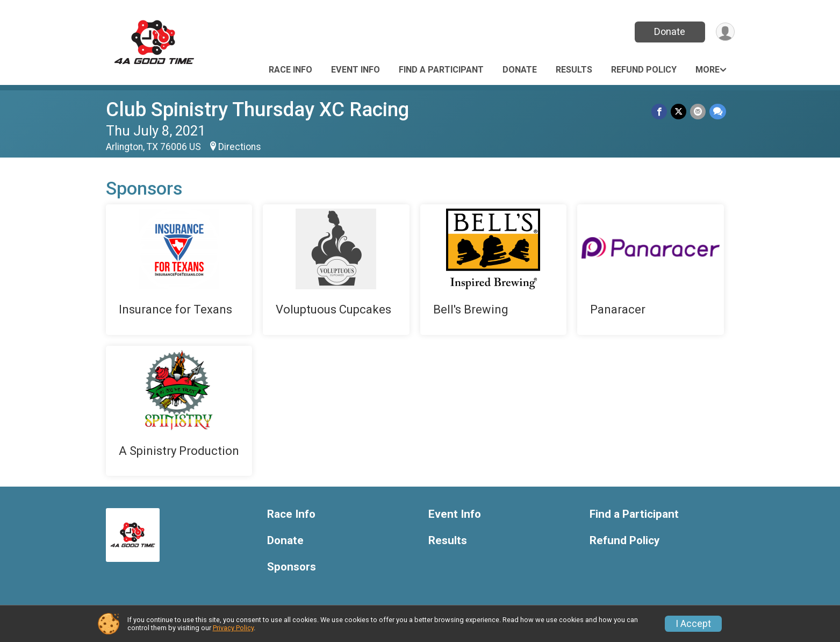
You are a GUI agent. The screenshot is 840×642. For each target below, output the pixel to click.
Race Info (290, 70)
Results (574, 70)
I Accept (693, 624)
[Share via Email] (698, 112)
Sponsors (292, 567)
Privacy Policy (233, 628)
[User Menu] (725, 32)
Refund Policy (644, 70)
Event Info (356, 70)
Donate (669, 31)
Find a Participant (441, 70)
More (708, 70)
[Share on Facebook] (661, 112)
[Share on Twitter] (680, 112)
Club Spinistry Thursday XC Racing (257, 109)
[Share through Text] (718, 112)
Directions (240, 147)
